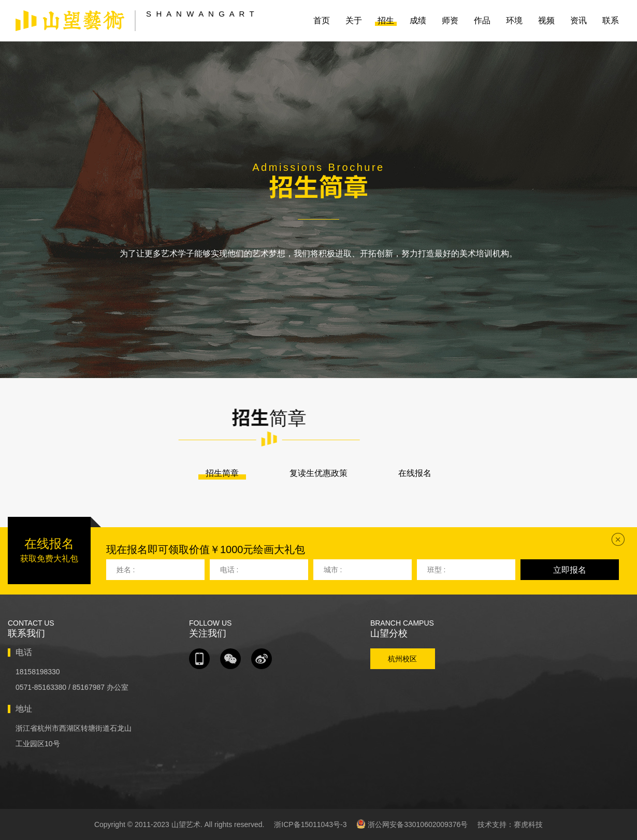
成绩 (418, 20)
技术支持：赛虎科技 (510, 824)
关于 (354, 20)
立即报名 (570, 570)
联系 (611, 20)
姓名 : (126, 570)
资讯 (578, 20)
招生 (386, 20)
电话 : (229, 570)
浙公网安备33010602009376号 (412, 824)
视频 (546, 20)
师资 (450, 20)
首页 (322, 20)
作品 (482, 20)
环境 (514, 20)
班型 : (437, 570)
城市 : (333, 570)
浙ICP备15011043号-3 (310, 824)
